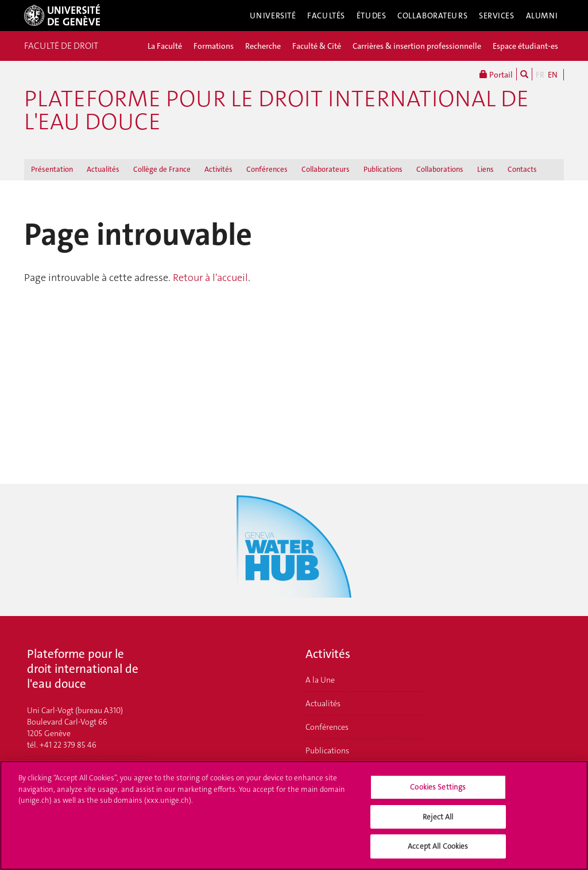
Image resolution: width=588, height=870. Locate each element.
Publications (383, 169)
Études (371, 16)
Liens (486, 169)
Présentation (52, 169)
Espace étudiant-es (525, 46)
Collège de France (162, 169)
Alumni (542, 16)
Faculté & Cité (317, 46)
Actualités (103, 169)
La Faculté (165, 46)
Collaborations (440, 169)
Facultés (326, 16)
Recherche (263, 46)
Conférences (267, 169)
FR (540, 75)
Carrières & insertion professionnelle (417, 46)
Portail (496, 74)
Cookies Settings (438, 794)
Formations (214, 46)
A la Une (320, 680)
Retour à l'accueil (210, 278)
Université (273, 16)
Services (497, 16)
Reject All (438, 824)
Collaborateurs (432, 16)
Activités (218, 169)
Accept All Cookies (438, 854)
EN (553, 75)
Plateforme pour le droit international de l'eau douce (276, 110)
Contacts (522, 169)
